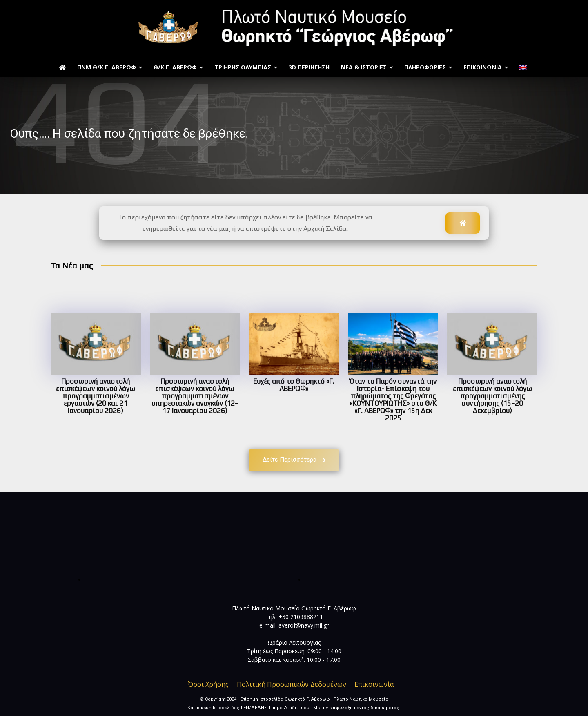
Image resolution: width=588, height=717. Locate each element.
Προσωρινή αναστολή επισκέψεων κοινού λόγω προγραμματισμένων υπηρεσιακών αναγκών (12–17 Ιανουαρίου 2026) (195, 396)
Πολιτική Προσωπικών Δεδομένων (292, 685)
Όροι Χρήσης (208, 685)
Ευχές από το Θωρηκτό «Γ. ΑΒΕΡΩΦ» (294, 385)
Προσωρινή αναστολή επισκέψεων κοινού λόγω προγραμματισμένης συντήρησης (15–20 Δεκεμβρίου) (492, 396)
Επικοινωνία (374, 685)
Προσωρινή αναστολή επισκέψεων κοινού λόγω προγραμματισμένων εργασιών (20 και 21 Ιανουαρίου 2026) (96, 396)
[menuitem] (524, 67)
